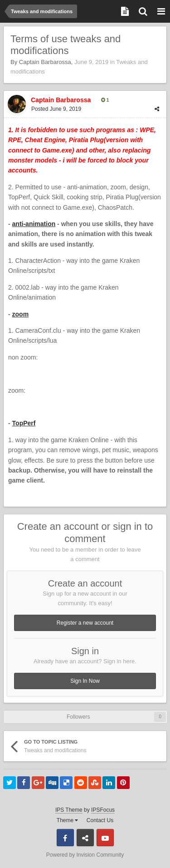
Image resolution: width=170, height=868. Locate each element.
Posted (56, 109)
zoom (21, 314)
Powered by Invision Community (85, 855)
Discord (85, 838)
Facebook (65, 838)
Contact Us (100, 820)
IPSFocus (103, 810)
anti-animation (34, 224)
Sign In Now (85, 681)
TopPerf (24, 423)
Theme (68, 820)
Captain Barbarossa (45, 62)
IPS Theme (69, 810)
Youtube (105, 838)
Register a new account (85, 623)
